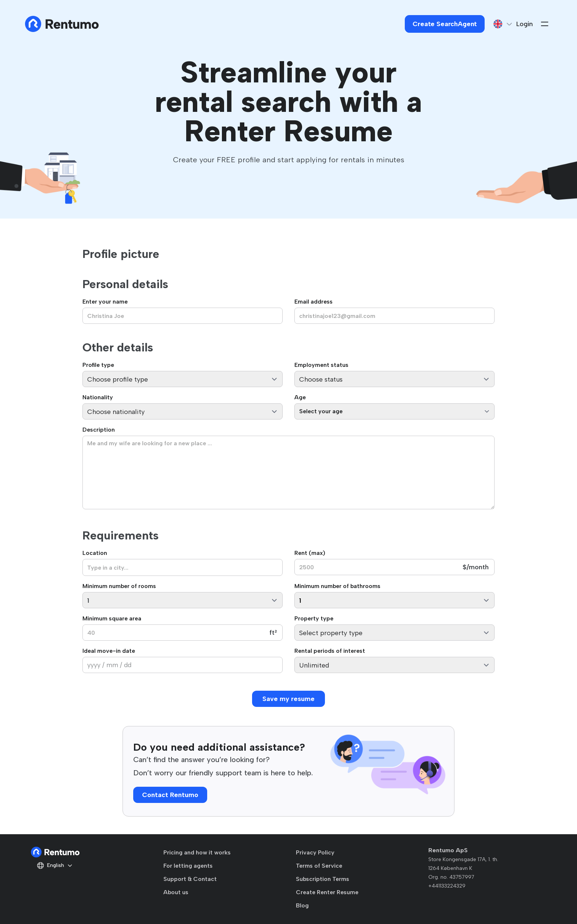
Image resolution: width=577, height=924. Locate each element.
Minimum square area (112, 618)
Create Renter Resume (327, 892)
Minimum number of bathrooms (337, 586)
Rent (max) (310, 553)
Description (99, 430)
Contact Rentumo (170, 795)
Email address (314, 302)
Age (300, 397)
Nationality (98, 397)
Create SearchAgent (445, 24)
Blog (302, 905)
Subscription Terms (323, 879)
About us (176, 892)
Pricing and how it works (197, 852)
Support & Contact (190, 879)
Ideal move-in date (109, 651)
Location (95, 553)
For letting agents (188, 866)
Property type (314, 618)
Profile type (98, 365)
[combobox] (183, 567)
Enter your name (105, 302)
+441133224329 (447, 886)
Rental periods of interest (330, 651)
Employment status (321, 365)
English (55, 865)
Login (525, 24)
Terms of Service (319, 866)
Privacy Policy (315, 852)
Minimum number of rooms (119, 586)
